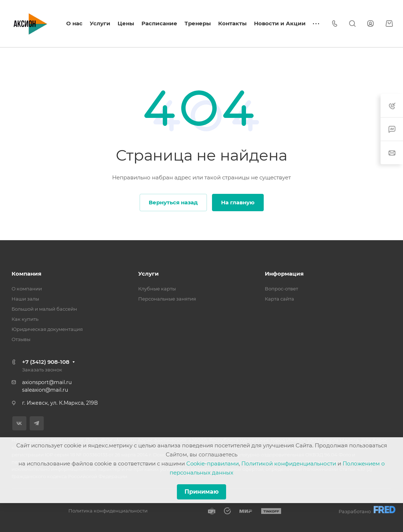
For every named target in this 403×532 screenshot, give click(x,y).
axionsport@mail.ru (47, 382)
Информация (284, 274)
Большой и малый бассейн (44, 309)
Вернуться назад (173, 202)
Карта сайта (279, 299)
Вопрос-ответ (281, 289)
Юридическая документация (47, 329)
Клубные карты (157, 289)
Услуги (149, 274)
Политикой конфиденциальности (289, 463)
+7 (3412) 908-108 (46, 362)
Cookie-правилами (213, 463)
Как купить (25, 319)
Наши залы (25, 299)
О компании (27, 289)
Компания (26, 274)
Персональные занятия (167, 299)
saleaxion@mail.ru (45, 390)
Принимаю (201, 492)
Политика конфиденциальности (108, 511)
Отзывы (21, 339)
